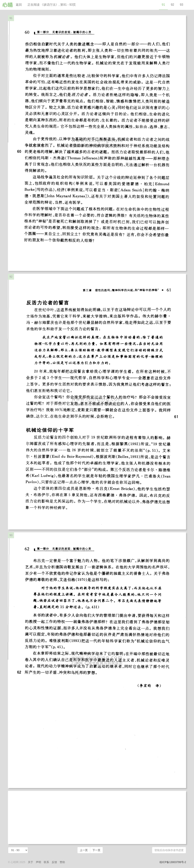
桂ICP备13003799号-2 (173, 862)
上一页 (84, 850)
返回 (19, 5)
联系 (46, 862)
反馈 (54, 862)
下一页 (96, 850)
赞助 (62, 862)
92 (172, 5)
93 (181, 5)
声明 (38, 862)
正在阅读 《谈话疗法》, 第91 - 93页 (52, 5)
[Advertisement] (97, 817)
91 (163, 5)
